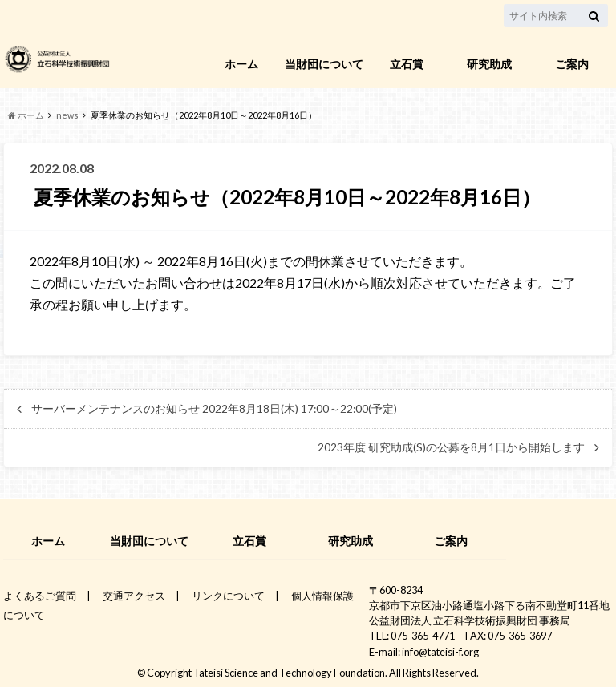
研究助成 (489, 64)
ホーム (241, 64)
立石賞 (407, 64)
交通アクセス (134, 596)
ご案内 (572, 64)
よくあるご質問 (40, 596)
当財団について (324, 64)
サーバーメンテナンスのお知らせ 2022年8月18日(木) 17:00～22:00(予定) (214, 409)
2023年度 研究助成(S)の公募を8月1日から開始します (451, 447)
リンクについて (228, 596)
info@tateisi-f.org (440, 652)
